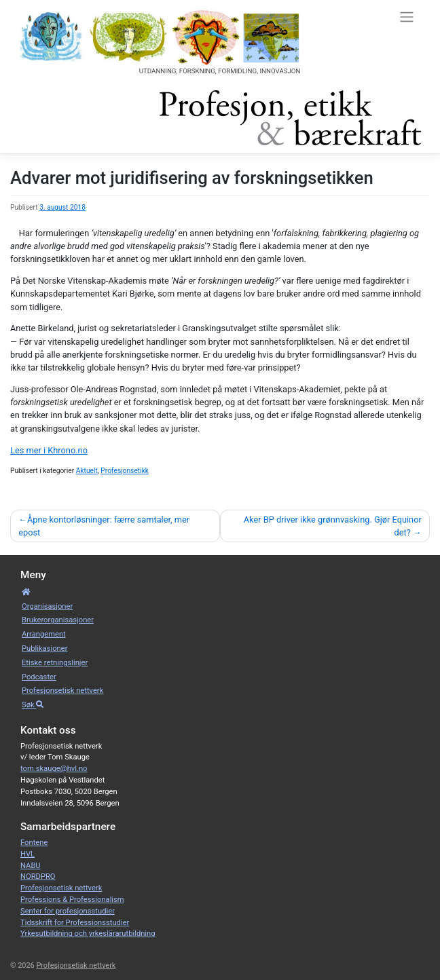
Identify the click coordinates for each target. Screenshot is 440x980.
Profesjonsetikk (125, 471)
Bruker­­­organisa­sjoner (58, 620)
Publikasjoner (44, 648)
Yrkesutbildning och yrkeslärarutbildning (88, 934)
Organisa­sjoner (47, 606)
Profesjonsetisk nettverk (62, 691)
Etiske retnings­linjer (55, 663)
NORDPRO (38, 877)
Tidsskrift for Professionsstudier (75, 923)
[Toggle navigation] (406, 16)
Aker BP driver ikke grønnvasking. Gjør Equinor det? (333, 526)
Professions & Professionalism (72, 900)
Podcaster (39, 677)
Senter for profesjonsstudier (68, 911)
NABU (31, 866)
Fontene (34, 843)
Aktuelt (87, 471)
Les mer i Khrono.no (49, 450)
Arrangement (44, 634)
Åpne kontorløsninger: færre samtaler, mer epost (104, 526)
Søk (33, 705)
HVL (27, 854)
